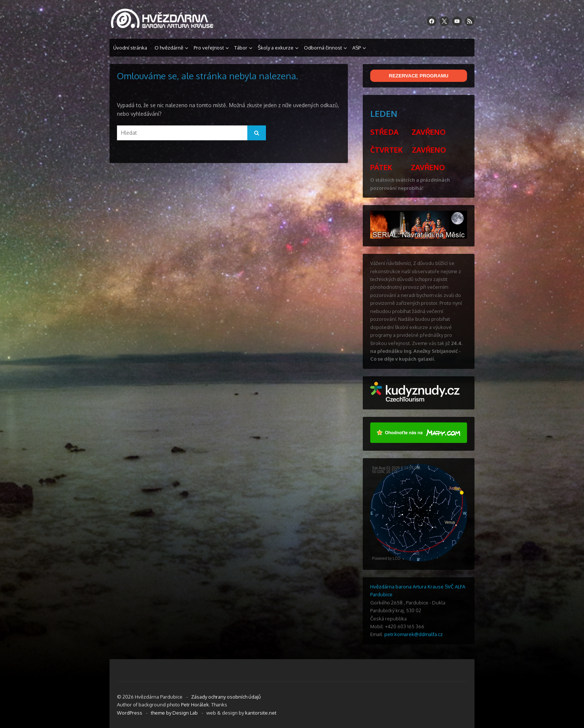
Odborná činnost (323, 48)
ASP (357, 48)
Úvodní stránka (130, 48)
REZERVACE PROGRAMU (419, 76)
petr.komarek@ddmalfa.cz (414, 634)
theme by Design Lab (174, 713)
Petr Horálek (195, 705)
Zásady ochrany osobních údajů (226, 697)
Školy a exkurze (276, 48)
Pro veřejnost (209, 48)
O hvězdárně (169, 48)
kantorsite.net (261, 713)
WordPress (130, 713)
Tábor (241, 48)
